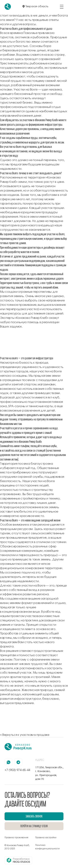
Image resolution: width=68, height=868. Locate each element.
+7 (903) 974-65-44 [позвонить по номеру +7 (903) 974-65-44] (17, 770)
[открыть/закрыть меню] (62, 7)
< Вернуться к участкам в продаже (25, 735)
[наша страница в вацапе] (9, 762)
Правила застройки (46, 838)
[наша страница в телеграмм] (18, 762)
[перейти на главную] (8, 7)
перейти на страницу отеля (34, 826)
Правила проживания (16, 838)
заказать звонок (34, 816)
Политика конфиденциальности (47, 847)
